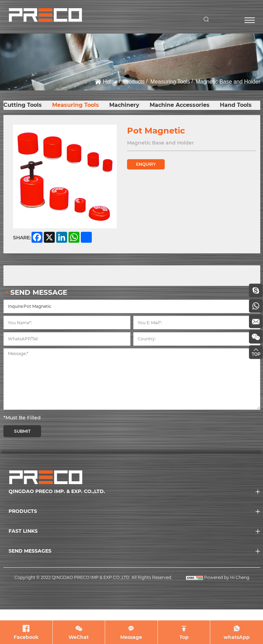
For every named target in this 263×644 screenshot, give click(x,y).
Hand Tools (236, 105)
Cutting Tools (23, 105)
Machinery (124, 105)
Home (110, 82)
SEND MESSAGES (30, 551)
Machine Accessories (180, 105)
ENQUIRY (146, 164)
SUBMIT (22, 431)
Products (134, 82)
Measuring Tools (170, 82)
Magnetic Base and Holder (228, 82)
